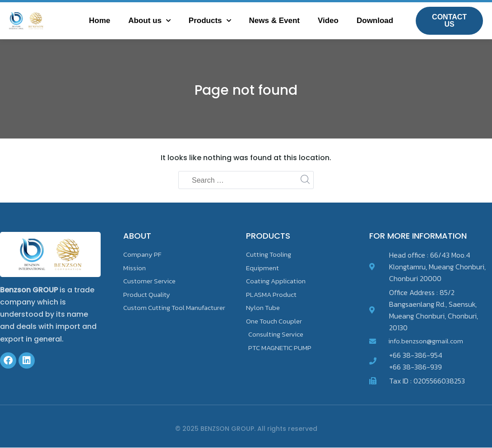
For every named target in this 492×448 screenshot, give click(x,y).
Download (375, 21)
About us (149, 21)
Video (328, 21)
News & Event (274, 21)
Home (100, 21)
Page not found (246, 90)
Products (210, 21)
